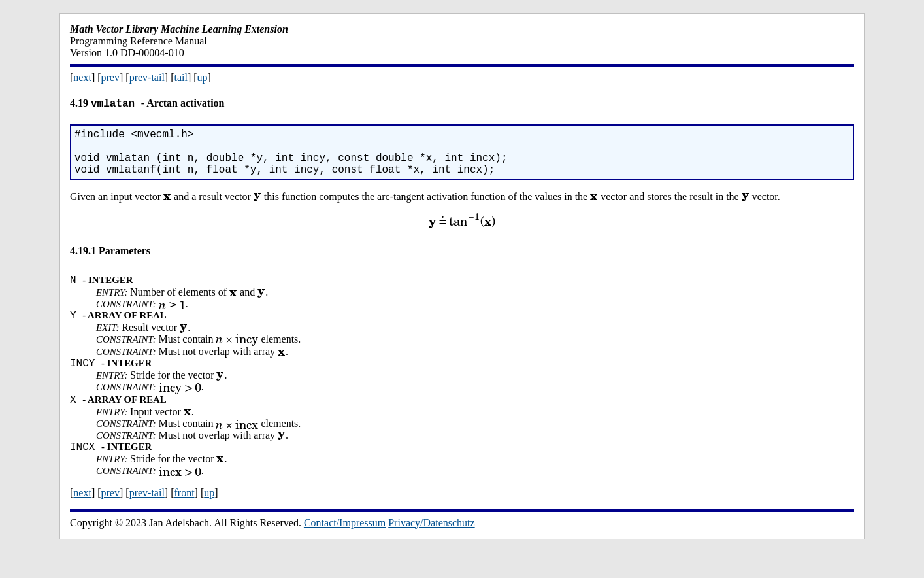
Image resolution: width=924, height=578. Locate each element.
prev (110, 77)
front (184, 518)
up (203, 77)
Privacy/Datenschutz (431, 548)
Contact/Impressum (345, 548)
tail (180, 77)
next (82, 77)
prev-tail (147, 77)
